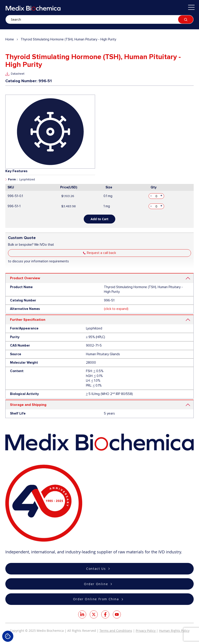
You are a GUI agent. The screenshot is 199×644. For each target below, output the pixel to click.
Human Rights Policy (174, 631)
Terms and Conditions (116, 631)
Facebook (105, 614)
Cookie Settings (8, 636)
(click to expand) (116, 309)
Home (10, 39)
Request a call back (101, 253)
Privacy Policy (146, 631)
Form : (13, 179)
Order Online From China (96, 599)
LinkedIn (82, 614)
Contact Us (96, 569)
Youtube (117, 614)
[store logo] (33, 8)
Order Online (96, 584)
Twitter (94, 614)
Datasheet (18, 74)
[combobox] (99, 19)
